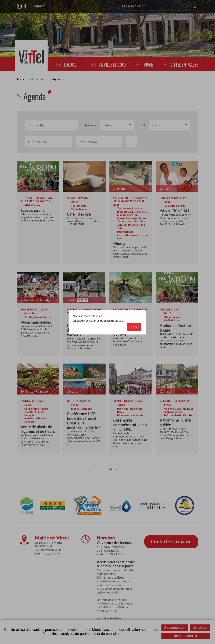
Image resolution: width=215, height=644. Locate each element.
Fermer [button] (134, 327)
